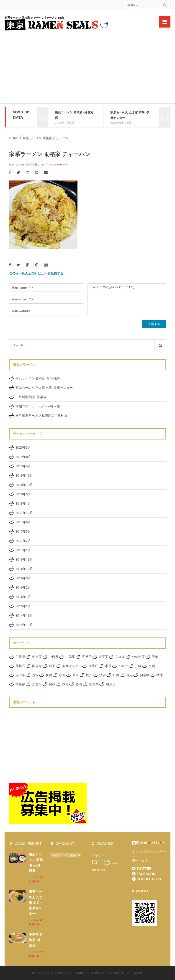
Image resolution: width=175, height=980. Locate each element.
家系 (108, 666)
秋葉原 (20, 684)
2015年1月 (23, 606)
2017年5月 (23, 531)
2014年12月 (24, 615)
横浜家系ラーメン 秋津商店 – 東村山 (41, 416)
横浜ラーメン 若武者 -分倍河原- (38, 378)
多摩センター (72, 666)
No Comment (58, 165)
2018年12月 (24, 475)
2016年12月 (24, 559)
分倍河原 (138, 657)
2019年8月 (23, 457)
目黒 (129, 675)
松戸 (89, 675)
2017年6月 (23, 522)
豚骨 (65, 684)
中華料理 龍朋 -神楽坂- (31, 397)
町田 (116, 675)
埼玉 (52, 666)
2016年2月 (23, 587)
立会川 (37, 684)
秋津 (160, 675)
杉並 (62, 675)
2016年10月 (24, 569)
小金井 (123, 666)
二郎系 (70, 657)
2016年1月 (23, 597)
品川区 (20, 666)
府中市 (20, 675)
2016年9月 (23, 578)
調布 (52, 684)
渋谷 (103, 675)
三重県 (20, 657)
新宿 (49, 675)
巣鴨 (152, 666)
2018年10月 (24, 485)
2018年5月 (23, 494)
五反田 (87, 657)
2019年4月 (23, 466)
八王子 (103, 657)
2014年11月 (24, 625)
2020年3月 (23, 447)
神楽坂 (144, 675)
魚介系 (94, 684)
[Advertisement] (87, 69)
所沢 (35, 675)
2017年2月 (23, 541)
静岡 (79, 684)
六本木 (120, 657)
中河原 (37, 657)
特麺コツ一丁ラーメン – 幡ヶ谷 (38, 406)
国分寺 (37, 666)
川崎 (138, 666)
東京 (76, 675)
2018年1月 (23, 503)
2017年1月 (23, 550)
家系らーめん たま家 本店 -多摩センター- (45, 388)
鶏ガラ (111, 684)
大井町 (93, 666)
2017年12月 (24, 513)
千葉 (155, 657)
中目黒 (54, 657)
